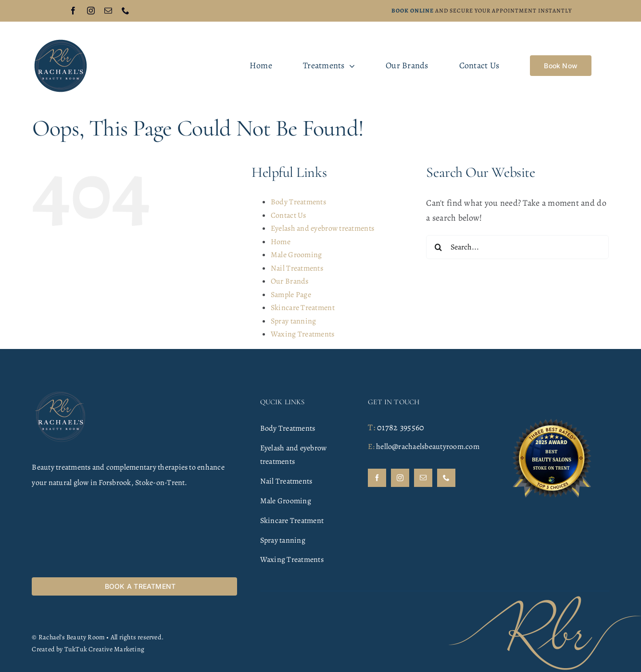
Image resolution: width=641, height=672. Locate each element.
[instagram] (91, 11)
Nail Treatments (297, 268)
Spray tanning (294, 321)
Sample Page (291, 295)
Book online (413, 11)
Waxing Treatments (303, 334)
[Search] (438, 247)
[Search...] (517, 247)
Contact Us (289, 215)
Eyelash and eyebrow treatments (322, 228)
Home (281, 242)
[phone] (126, 11)
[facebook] (73, 11)
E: (371, 447)
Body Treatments (298, 202)
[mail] (108, 11)
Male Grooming (296, 255)
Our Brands (290, 281)
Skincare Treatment (303, 308)
